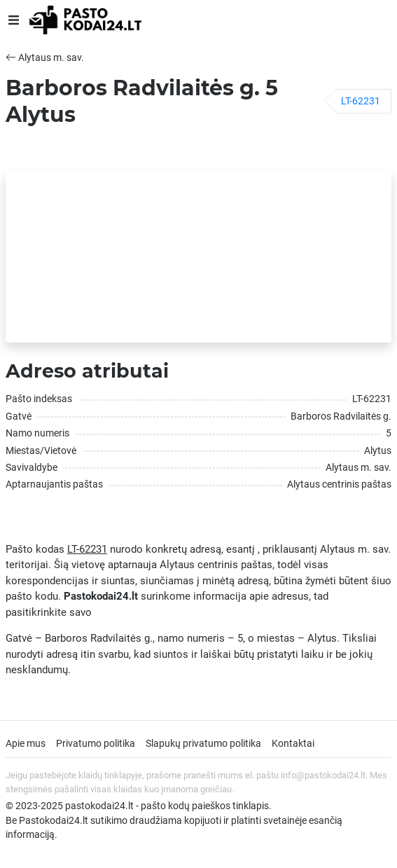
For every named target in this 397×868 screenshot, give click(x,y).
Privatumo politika (96, 743)
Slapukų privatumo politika (203, 743)
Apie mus (26, 743)
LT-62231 (361, 101)
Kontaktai (293, 743)
